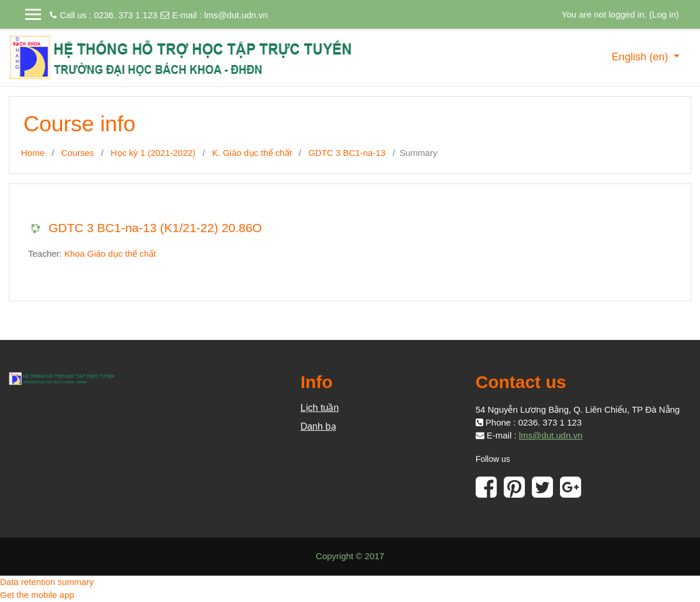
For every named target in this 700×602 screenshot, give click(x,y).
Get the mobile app (37, 595)
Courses (78, 153)
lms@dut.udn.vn (236, 15)
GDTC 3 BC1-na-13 (347, 153)
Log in (664, 14)
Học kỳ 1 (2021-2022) (153, 153)
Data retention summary (47, 582)
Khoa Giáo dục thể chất (110, 254)
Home (33, 153)
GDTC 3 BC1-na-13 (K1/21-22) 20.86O (155, 228)
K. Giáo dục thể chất (252, 153)
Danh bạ (318, 426)
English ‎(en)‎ (641, 57)
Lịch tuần (320, 408)
